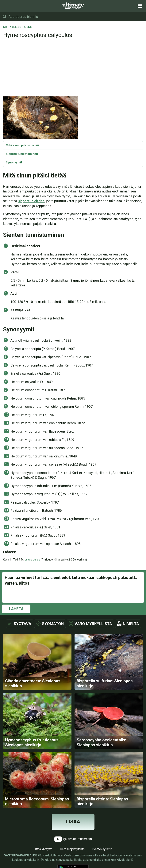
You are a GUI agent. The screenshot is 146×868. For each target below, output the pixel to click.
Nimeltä (131, 624)
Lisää (73, 822)
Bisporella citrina (31, 201)
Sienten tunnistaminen (22, 154)
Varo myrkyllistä (93, 624)
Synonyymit (14, 162)
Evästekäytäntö (102, 849)
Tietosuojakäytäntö (72, 849)
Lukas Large (32, 560)
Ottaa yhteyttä (43, 849)
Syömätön (53, 624)
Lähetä (16, 609)
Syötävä (22, 624)
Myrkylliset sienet (18, 27)
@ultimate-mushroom (73, 839)
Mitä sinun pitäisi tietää (22, 145)
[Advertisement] (73, 68)
